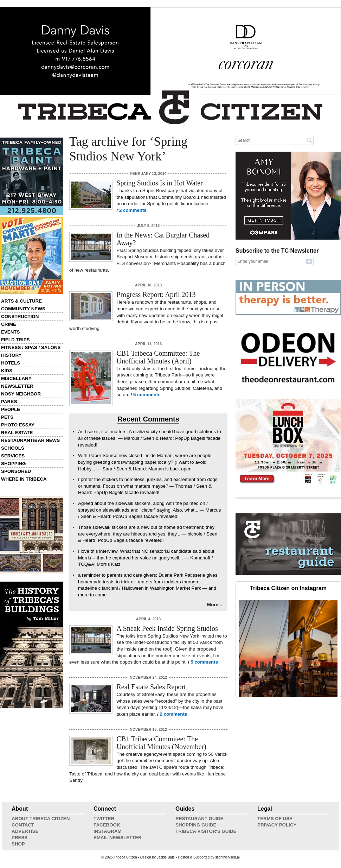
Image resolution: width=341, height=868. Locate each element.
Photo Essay (18, 425)
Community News (23, 309)
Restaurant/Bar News (30, 440)
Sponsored (16, 471)
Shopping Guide (196, 825)
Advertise (25, 831)
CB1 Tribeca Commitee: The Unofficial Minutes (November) (162, 743)
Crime (9, 324)
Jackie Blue (166, 857)
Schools (13, 448)
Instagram (108, 831)
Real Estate (17, 433)
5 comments (147, 395)
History (11, 355)
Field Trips (15, 340)
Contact (23, 825)
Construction (20, 316)
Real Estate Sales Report (151, 687)
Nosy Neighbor (21, 394)
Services (13, 456)
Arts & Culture (21, 301)
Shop (18, 844)
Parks (9, 402)
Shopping (13, 464)
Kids (7, 371)
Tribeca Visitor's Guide (206, 831)
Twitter (104, 819)
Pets (7, 417)
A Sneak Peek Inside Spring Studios (167, 628)
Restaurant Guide (200, 819)
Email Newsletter (118, 838)
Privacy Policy (277, 825)
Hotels (11, 363)
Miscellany (16, 378)
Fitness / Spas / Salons (31, 347)
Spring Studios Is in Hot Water (160, 183)
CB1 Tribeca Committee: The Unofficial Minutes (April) (158, 357)
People (11, 409)
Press (20, 838)
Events (10, 332)
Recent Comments (148, 419)
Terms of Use (275, 819)
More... (215, 605)
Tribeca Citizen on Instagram (288, 588)
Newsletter (17, 386)
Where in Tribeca (24, 479)
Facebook (107, 825)
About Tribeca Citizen (41, 819)
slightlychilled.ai (227, 857)
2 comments (133, 210)
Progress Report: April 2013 (156, 294)
